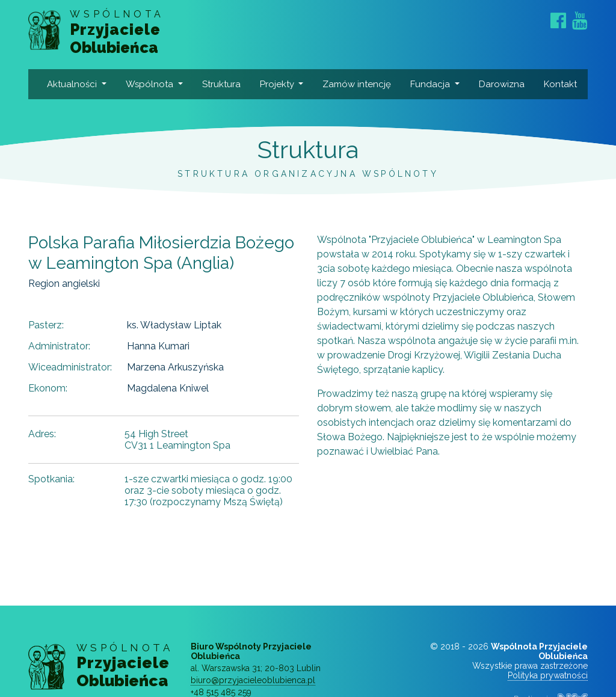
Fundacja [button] (431, 84)
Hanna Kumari (158, 346)
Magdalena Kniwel (168, 388)
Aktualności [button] (73, 84)
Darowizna (502, 84)
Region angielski (64, 284)
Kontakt (560, 84)
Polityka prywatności (548, 675)
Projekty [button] (278, 84)
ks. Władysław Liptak (174, 325)
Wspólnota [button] (151, 84)
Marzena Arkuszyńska (175, 367)
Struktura (221, 84)
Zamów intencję (357, 84)
